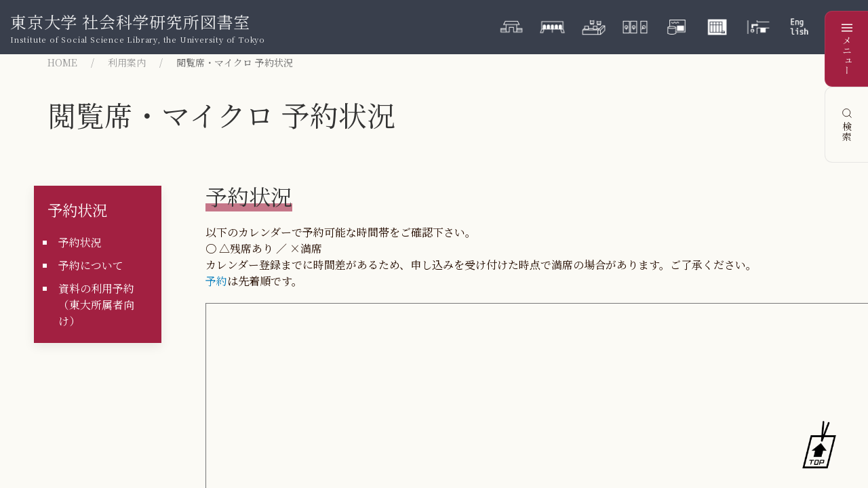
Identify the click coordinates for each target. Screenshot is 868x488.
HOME (62, 62)
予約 (216, 281)
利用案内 (127, 62)
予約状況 (77, 209)
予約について (91, 265)
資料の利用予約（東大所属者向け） (96, 305)
